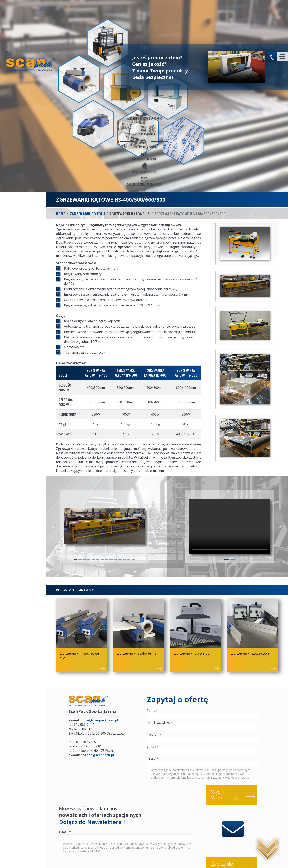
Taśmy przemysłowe (23, 129)
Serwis (38, 859)
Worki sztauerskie (60, 859)
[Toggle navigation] (282, 9)
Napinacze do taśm (23, 116)
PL (8, 4)
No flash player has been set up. (238, 19)
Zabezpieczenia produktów (23, 142)
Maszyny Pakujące (23, 89)
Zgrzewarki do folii (23, 102)
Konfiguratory (18, 859)
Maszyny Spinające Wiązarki (23, 71)
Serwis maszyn (23, 155)
